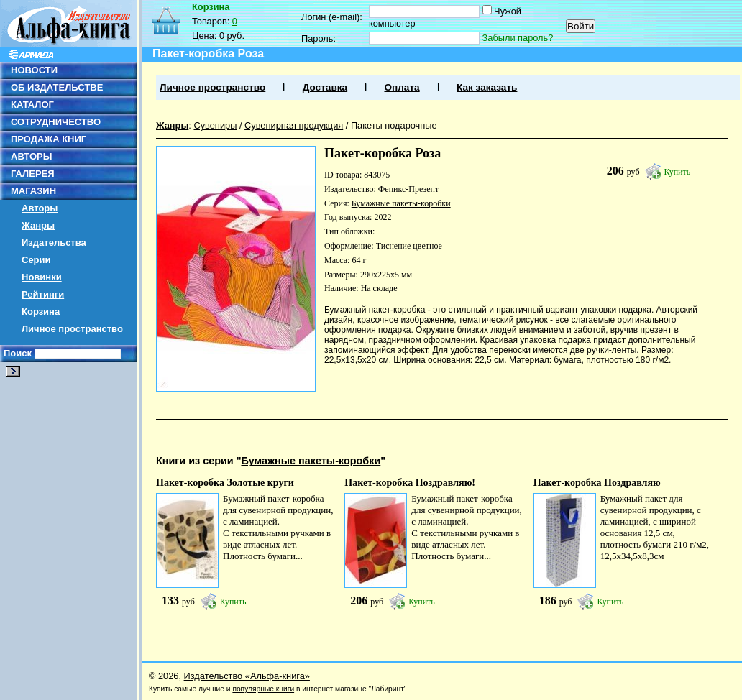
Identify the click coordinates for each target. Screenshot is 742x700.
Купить (678, 172)
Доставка (325, 87)
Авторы (40, 208)
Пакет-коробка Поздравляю (597, 483)
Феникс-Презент (408, 189)
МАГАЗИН (33, 191)
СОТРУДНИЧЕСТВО (56, 122)
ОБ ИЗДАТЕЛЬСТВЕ (57, 87)
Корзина (41, 312)
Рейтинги (43, 294)
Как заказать (487, 87)
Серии (36, 260)
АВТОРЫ (31, 156)
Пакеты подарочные (394, 125)
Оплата (402, 87)
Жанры (38, 225)
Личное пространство (72, 329)
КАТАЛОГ (32, 105)
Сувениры (215, 125)
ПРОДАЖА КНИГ (49, 139)
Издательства (54, 243)
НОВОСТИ (34, 70)
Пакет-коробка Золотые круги (225, 483)
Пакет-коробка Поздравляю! (410, 483)
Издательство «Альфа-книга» (247, 676)
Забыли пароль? (518, 38)
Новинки (42, 277)
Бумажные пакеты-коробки (401, 203)
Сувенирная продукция (294, 125)
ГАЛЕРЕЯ (33, 174)
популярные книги (263, 689)
